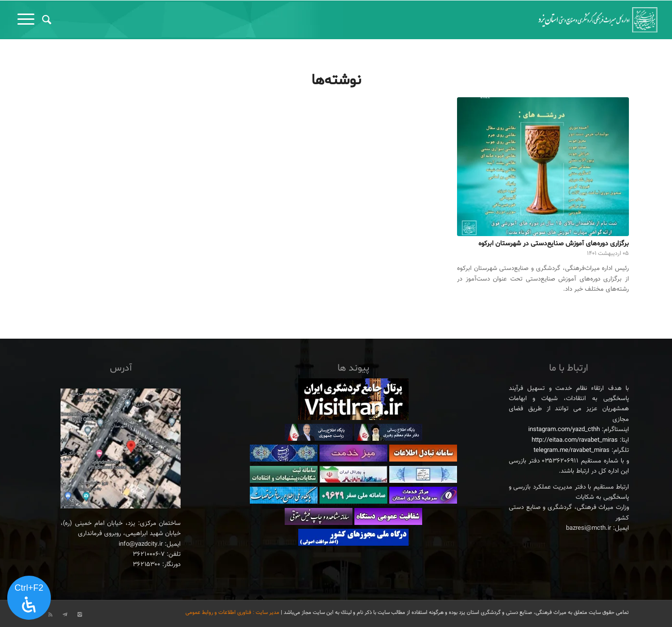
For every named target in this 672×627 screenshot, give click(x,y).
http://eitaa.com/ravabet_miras (575, 440)
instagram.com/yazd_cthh (564, 430)
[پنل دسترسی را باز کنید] (29, 598)
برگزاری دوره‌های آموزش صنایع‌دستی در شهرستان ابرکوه (554, 244)
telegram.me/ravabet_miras (572, 450)
